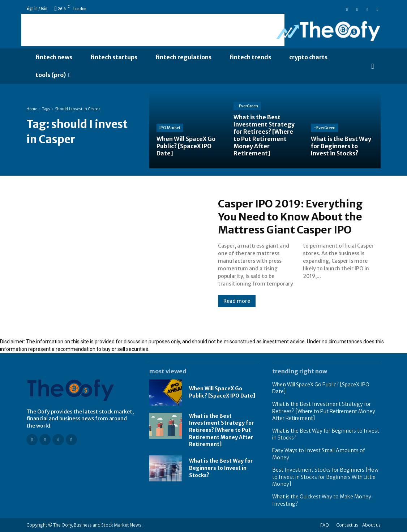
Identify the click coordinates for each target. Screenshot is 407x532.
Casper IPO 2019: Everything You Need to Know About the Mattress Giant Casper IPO (293, 216)
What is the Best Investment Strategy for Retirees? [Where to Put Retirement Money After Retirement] (222, 430)
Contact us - (349, 525)
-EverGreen (247, 108)
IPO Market (170, 128)
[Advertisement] (153, 30)
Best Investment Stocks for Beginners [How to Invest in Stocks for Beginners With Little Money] (325, 477)
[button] (373, 66)
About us (371, 525)
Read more (237, 301)
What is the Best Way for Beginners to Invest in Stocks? (221, 468)
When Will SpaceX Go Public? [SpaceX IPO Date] (222, 392)
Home (32, 109)
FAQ (325, 525)
